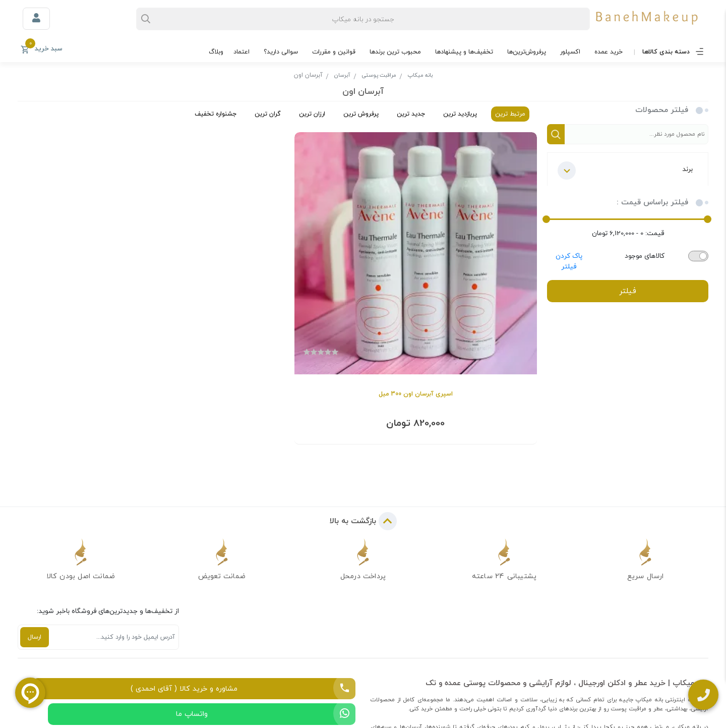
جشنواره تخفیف (205, 114)
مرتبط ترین (500, 114)
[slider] (708, 219)
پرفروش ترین (351, 114)
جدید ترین (401, 114)
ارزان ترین (302, 114)
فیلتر (628, 291)
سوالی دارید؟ (281, 52)
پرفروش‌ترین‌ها (527, 52)
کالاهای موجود (645, 256)
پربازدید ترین (450, 114)
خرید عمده (609, 52)
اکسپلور (570, 52)
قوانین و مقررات (334, 52)
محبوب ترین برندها (395, 52)
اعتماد (241, 52)
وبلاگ (216, 52)
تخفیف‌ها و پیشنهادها (464, 52)
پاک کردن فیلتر (569, 261)
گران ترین (258, 114)
